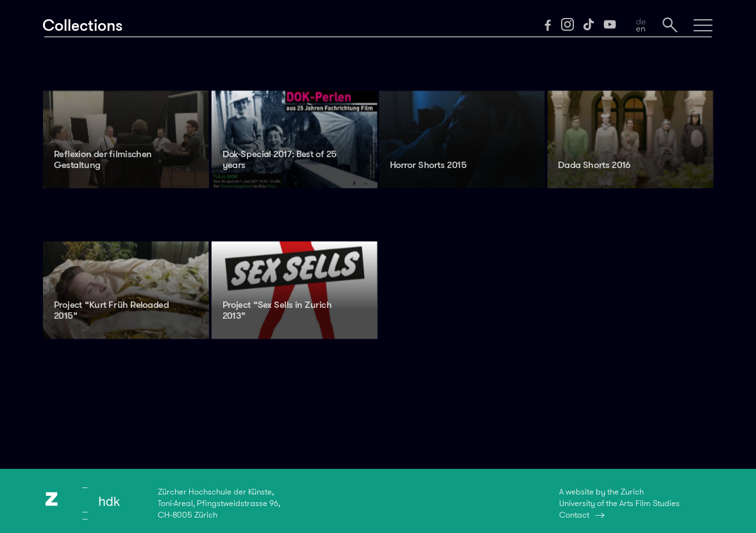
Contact (574, 515)
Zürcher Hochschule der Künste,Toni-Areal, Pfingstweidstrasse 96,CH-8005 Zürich (219, 503)
